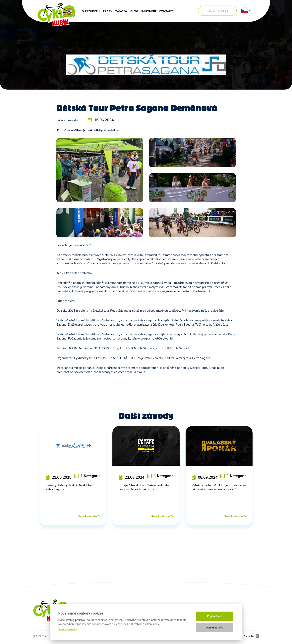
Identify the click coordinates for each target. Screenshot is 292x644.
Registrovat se (217, 11)
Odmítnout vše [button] (214, 628)
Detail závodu (87, 516)
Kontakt (166, 11)
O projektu (91, 11)
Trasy (107, 11)
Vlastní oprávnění (68, 629)
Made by (249, 636)
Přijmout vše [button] (214, 616)
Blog (134, 11)
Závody (121, 11)
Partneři (149, 11)
